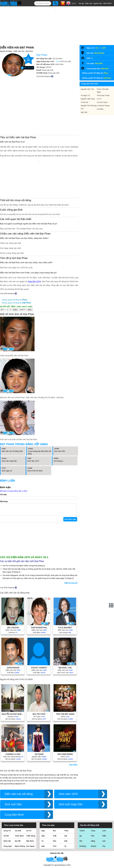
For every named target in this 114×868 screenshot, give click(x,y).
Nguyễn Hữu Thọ (87, 85)
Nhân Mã (7, 815)
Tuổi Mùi (13, 646)
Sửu (55, 815)
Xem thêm (73, 738)
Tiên (93, 809)
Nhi (81, 815)
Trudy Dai (84, 98)
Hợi (66, 809)
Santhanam (13, 641)
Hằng (93, 815)
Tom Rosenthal (39, 601)
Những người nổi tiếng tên (14, 271)
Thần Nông (31, 809)
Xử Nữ (6, 809)
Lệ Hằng (100, 105)
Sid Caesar (13, 601)
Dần (66, 815)
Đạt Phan (29, 47)
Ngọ (43, 804)
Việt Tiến (84, 108)
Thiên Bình (19, 809)
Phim (65, 690)
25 (97, 44)
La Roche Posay (103, 101)
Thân (66, 804)
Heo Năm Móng (65, 728)
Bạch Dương (20, 820)
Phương (83, 820)
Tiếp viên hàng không (13, 730)
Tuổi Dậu (39, 646)
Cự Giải (18, 804)
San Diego (65, 606)
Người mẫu (98, 3)
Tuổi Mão (39, 606)
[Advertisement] (55, 23)
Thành (82, 804)
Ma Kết (18, 815)
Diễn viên (89, 3)
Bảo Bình (105, 65)
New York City (65, 646)
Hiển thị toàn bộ (71, 556)
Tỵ (65, 820)
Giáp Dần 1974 (34, 253)
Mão (43, 820)
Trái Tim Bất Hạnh (65, 688)
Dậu (43, 809)
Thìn (55, 820)
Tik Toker (39, 690)
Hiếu (104, 809)
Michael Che (65, 641)
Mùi (54, 804)
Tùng (93, 804)
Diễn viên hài (19, 47)
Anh (104, 815)
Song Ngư (8, 820)
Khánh (94, 820)
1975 (104, 44)
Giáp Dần (99, 59)
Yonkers (13, 606)
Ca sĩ (74, 3)
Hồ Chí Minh (13, 693)
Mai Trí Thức (39, 688)
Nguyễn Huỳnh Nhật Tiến (13, 688)
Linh (104, 804)
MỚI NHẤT (107, 3)
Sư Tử (29, 804)
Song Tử (7, 804)
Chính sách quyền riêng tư (57, 855)
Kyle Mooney (65, 601)
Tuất (55, 809)
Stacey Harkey (39, 641)
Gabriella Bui (13, 728)
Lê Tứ (99, 95)
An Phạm (39, 728)
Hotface (13, 690)
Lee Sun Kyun (102, 98)
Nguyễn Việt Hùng (88, 95)
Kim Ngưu (30, 820)
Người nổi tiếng (6, 47)
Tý (42, 815)
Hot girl (81, 3)
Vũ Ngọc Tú (85, 91)
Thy (104, 820)
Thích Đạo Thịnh (103, 91)
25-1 (58, 57)
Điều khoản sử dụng (57, 843)
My (81, 809)
